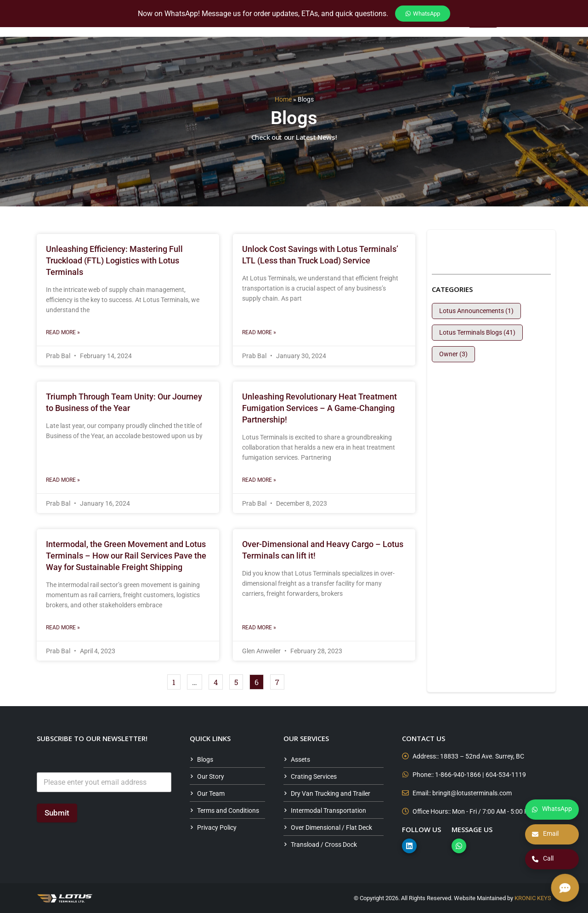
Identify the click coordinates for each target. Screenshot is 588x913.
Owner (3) (453, 354)
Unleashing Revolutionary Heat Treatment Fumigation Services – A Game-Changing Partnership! (319, 408)
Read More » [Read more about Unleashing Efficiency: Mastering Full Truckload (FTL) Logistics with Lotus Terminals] (63, 332)
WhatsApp (552, 810)
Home (283, 99)
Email (545, 834)
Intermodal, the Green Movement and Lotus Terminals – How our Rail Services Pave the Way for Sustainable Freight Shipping (126, 556)
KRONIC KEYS (533, 898)
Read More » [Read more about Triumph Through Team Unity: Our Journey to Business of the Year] (63, 480)
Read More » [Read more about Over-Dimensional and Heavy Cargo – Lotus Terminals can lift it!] (259, 628)
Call (543, 859)
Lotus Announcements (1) (476, 311)
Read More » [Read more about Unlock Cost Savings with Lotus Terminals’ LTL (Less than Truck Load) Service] (259, 332)
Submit (57, 813)
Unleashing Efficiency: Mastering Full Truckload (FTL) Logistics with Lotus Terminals (114, 260)
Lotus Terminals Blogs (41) (477, 332)
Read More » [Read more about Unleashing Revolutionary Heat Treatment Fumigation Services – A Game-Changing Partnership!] (259, 480)
